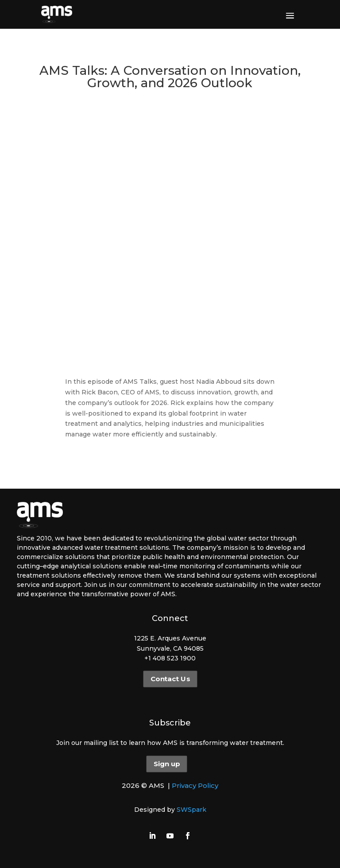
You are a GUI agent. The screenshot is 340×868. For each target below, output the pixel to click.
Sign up (167, 764)
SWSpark (191, 810)
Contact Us (170, 679)
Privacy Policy (195, 785)
